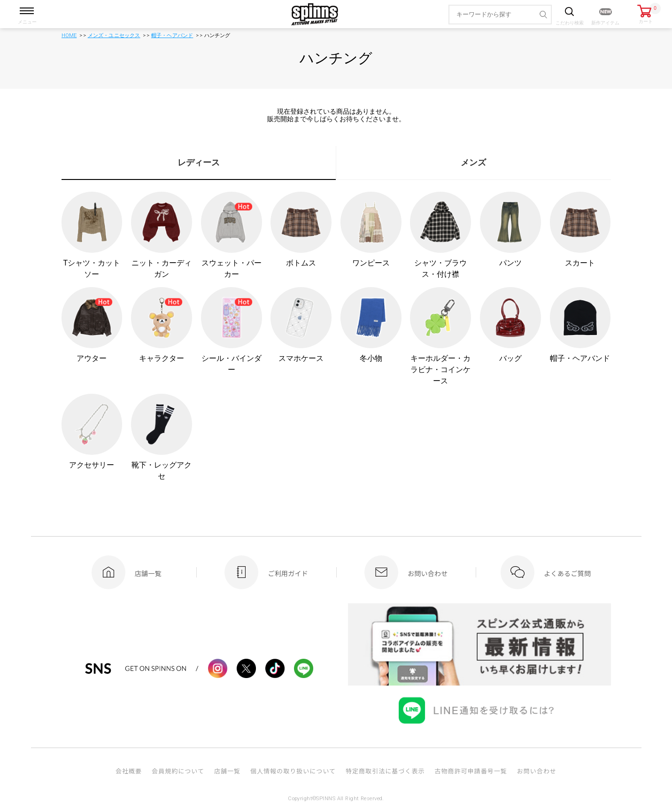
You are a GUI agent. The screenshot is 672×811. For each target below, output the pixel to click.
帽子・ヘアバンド (172, 35)
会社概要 (129, 771)
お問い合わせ (537, 771)
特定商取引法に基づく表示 (385, 771)
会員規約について (178, 771)
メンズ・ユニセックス (114, 35)
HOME (69, 35)
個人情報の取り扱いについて (293, 771)
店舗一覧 (227, 771)
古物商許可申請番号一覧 (471, 771)
